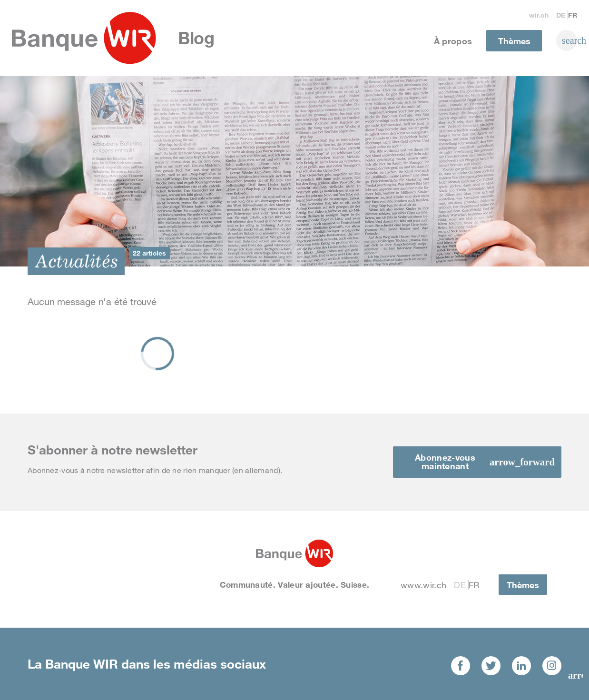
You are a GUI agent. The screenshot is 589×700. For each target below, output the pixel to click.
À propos (453, 41)
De (561, 15)
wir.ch (539, 15)
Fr (573, 15)
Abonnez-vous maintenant (445, 462)
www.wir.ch (423, 585)
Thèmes (514, 41)
